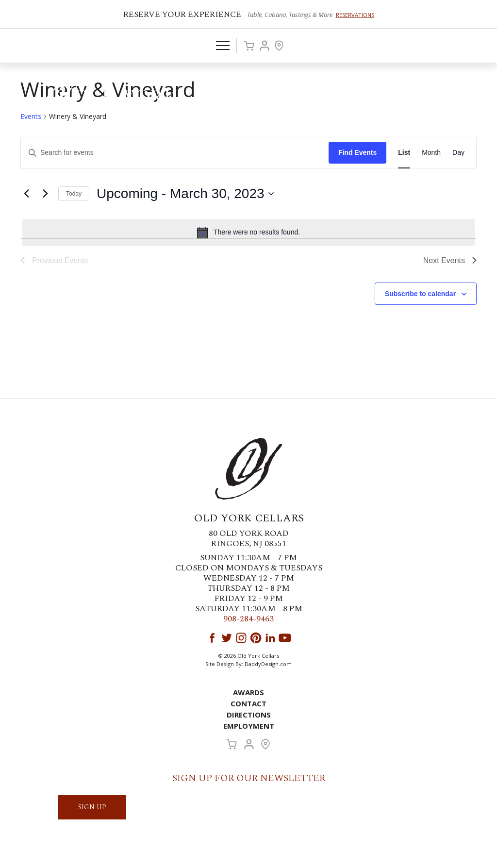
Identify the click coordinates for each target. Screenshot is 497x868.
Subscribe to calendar (420, 294)
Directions (249, 715)
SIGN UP (92, 807)
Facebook (212, 638)
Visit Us (279, 46)
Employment (249, 726)
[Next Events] (45, 194)
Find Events (357, 152)
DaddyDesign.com (268, 664)
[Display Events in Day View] (458, 153)
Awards (248, 692)
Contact (248, 703)
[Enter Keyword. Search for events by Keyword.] (175, 153)
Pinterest (256, 638)
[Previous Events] (26, 194)
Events (31, 116)
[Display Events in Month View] (431, 153)
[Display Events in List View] (404, 153)
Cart (249, 46)
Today (74, 194)
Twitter (227, 638)
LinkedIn (270, 638)
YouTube (285, 638)
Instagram (241, 638)
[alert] (248, 233)
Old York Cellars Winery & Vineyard (109, 100)
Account (265, 46)
